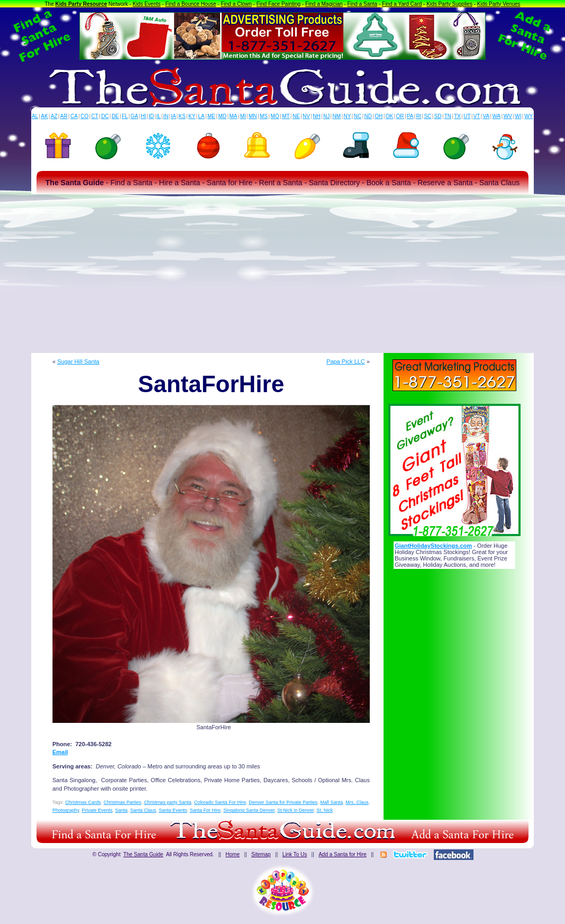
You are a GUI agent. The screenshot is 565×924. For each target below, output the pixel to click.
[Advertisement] (282, 274)
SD (438, 116)
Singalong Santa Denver (249, 810)
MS (264, 116)
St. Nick (325, 810)
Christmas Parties (122, 802)
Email (60, 752)
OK (389, 116)
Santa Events (173, 810)
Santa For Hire (206, 810)
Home (233, 854)
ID (151, 116)
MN (253, 116)
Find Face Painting (279, 4)
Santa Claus (143, 810)
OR (400, 116)
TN (448, 116)
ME (211, 116)
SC (427, 116)
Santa (121, 810)
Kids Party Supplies (449, 4)
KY (192, 116)
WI (518, 116)
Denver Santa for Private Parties (283, 802)
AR (64, 116)
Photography (66, 810)
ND (368, 116)
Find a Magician (324, 4)
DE (115, 116)
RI (418, 116)
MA (234, 116)
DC (105, 116)
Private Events (97, 810)
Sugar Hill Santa (78, 361)
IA (173, 116)
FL (125, 116)
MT (286, 116)
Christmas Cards (83, 802)
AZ (54, 116)
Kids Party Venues (499, 4)
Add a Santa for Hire (343, 854)
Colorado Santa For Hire (220, 802)
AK (44, 116)
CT (95, 116)
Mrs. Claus (357, 802)
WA (497, 116)
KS (182, 116)
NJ (326, 116)
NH (316, 116)
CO (84, 116)
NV (306, 116)
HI (143, 116)
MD (223, 116)
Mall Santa (331, 802)
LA (202, 116)
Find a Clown (236, 4)
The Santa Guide (143, 854)
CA (74, 116)
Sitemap (261, 854)
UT (467, 116)
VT (477, 116)
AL (35, 116)
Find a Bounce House (190, 4)
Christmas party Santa (167, 802)
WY (528, 116)
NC (358, 116)
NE (296, 116)
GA (134, 116)
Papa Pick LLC (346, 361)
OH (379, 116)
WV (508, 116)
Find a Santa (362, 4)
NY (347, 116)
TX (457, 116)
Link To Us (295, 854)
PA (410, 116)
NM (337, 116)
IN (166, 116)
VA (486, 116)
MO (275, 116)
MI (243, 116)
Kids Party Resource (81, 4)
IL (159, 116)
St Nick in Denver (295, 810)
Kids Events (147, 4)
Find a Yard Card (402, 4)
